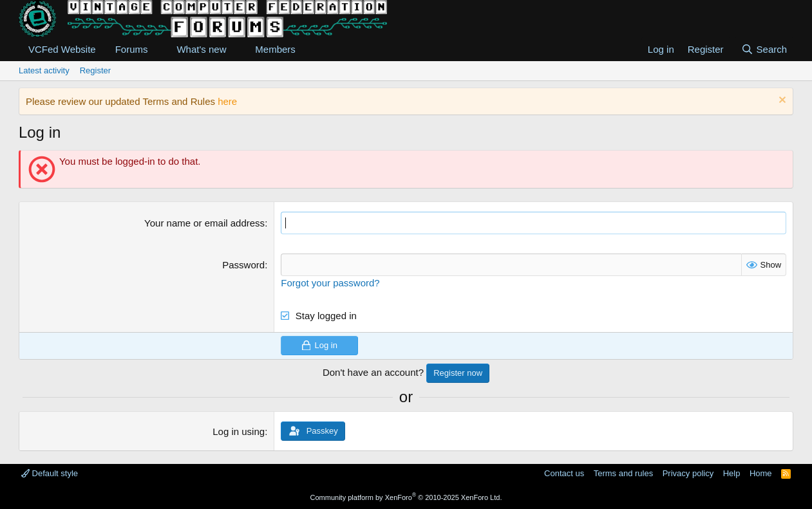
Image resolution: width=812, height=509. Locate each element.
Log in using (239, 431)
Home (761, 473)
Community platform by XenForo (406, 497)
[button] (158, 49)
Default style (50, 473)
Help (732, 473)
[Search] (764, 49)
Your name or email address (204, 223)
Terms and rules (623, 473)
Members (275, 49)
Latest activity (44, 70)
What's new (201, 49)
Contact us (564, 473)
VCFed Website (62, 49)
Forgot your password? (330, 283)
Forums (132, 49)
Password (243, 265)
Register (95, 70)
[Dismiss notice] (781, 101)
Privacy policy (688, 473)
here (227, 101)
